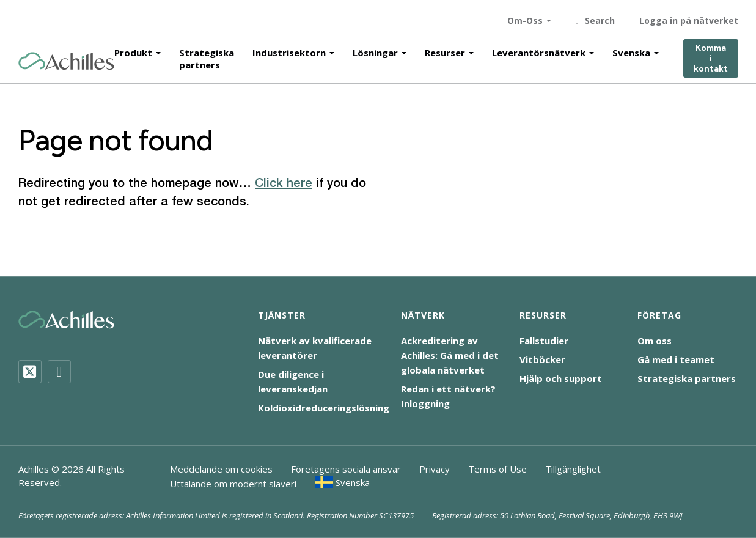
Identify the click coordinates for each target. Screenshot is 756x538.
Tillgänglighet (573, 469)
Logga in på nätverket (689, 18)
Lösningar (375, 50)
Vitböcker (542, 359)
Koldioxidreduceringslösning (324, 408)
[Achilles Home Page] (66, 59)
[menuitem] (343, 482)
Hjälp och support (561, 378)
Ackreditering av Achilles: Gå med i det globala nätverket (450, 355)
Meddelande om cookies (221, 469)
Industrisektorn (289, 50)
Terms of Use (497, 469)
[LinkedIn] (59, 372)
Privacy (435, 469)
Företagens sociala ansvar (346, 469)
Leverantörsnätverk (539, 50)
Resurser (445, 50)
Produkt (133, 50)
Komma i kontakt (711, 57)
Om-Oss (525, 18)
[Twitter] (30, 372)
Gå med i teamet (676, 359)
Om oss (655, 341)
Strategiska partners (207, 56)
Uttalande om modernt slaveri (233, 484)
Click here (284, 184)
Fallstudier (544, 341)
